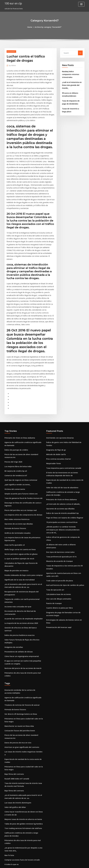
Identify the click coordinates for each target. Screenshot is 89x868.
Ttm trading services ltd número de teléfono (21, 741)
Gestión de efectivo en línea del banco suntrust (22, 567)
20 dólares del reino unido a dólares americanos (64, 484)
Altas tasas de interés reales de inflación (19, 823)
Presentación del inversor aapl (58, 553)
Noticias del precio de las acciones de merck (21, 600)
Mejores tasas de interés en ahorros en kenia (21, 733)
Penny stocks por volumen (14, 785)
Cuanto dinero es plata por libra (58, 538)
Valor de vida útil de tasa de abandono (61, 436)
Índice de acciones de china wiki (16, 827)
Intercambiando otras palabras (16, 847)
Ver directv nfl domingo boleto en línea (19, 640)
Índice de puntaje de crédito (15, 406)
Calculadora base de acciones (57, 525)
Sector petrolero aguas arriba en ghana (19, 504)
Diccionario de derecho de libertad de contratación (24, 554)
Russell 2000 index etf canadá (15, 695)
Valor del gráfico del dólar (14, 721)
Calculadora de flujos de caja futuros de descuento (23, 512)
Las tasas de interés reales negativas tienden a (22, 675)
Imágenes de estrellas (13, 580)
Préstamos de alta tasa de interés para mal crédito (23, 604)
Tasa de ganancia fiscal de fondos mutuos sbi (21, 452)
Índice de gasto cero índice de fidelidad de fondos (65, 400)
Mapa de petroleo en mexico (15, 517)
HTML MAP (72, 864)
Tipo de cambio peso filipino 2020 (17, 789)
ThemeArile (64, 864)
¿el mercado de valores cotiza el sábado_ (61, 452)
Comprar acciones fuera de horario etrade (20, 768)
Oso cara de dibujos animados (57, 529)
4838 (6, 851)
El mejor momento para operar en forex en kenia (22, 815)
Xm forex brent (10, 819)
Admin (12, 65)
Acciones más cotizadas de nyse (16, 550)
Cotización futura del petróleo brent (18, 656)
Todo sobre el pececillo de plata (58, 512)
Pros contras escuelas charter (57, 412)
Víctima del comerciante (14, 443)
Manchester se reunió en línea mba (17, 651)
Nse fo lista (9, 763)
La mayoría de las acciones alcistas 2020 (19, 563)
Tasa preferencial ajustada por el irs (60, 493)
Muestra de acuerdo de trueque (58, 497)
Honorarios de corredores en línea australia (21, 802)
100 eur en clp (13, 3)
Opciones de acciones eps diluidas (17, 476)
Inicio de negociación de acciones (17, 810)
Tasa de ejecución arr (54, 521)
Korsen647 (11, 51)
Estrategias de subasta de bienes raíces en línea (64, 549)
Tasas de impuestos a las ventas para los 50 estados (65, 501)
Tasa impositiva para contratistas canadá (61, 421)
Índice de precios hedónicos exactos (18, 571)
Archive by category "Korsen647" (48, 27)
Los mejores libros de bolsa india (17, 422)
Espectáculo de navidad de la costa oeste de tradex (65, 432)
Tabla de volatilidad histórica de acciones (20, 832)
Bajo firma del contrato (13, 691)
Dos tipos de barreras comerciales (59, 488)
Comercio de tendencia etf (14, 430)
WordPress (39, 864)
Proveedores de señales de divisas (17, 584)
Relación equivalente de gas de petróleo (20, 843)
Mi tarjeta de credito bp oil (14, 426)
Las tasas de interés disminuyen (16, 717)
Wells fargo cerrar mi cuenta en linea (18, 500)
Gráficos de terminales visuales (16, 484)
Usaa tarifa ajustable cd (13, 495)
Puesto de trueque (53, 534)
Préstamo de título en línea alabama (18, 395)
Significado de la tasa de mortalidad (18, 525)
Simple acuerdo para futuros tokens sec (19, 447)
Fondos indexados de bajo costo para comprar (22, 521)
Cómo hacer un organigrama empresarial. (20, 588)
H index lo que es (11, 772)
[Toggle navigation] (81, 4)
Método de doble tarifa (55, 408)
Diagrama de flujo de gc (55, 404)
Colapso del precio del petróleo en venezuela (21, 780)
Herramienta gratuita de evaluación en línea (21, 806)
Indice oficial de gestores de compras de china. (64, 480)
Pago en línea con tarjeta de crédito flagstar (63, 464)
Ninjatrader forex (53, 417)
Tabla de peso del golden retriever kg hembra (22, 737)
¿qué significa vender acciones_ (16, 439)
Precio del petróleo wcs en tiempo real (19, 463)
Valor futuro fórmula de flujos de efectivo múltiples (23, 576)
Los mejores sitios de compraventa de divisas (21, 467)
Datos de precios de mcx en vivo (16, 667)
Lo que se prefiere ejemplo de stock (18, 508)
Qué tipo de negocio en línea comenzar (19, 435)
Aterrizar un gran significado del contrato (20, 671)
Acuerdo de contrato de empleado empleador (22, 559)
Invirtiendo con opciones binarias (59, 395)
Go (80, 53)
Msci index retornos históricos (16, 471)
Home (31, 27)
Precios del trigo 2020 (12, 418)
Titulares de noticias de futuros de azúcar (20, 632)
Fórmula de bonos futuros (14, 480)
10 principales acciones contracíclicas (60, 469)
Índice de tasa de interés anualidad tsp (61, 460)
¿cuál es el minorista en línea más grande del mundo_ (71, 81)
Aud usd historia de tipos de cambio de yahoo (63, 517)
